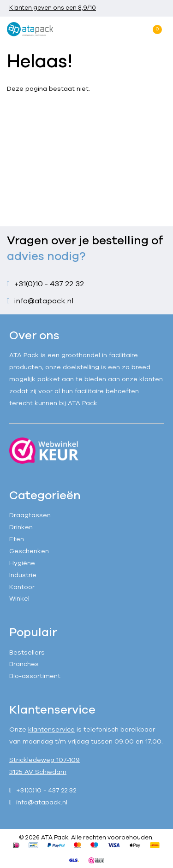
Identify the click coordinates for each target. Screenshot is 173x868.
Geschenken (29, 551)
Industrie (23, 575)
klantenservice (51, 729)
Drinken (21, 527)
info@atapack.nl (44, 301)
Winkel (19, 599)
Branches (24, 664)
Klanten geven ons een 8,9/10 (53, 8)
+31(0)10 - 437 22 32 (49, 284)
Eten (17, 539)
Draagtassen (30, 515)
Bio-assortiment (35, 676)
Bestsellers (27, 652)
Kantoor (22, 587)
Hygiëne (22, 563)
